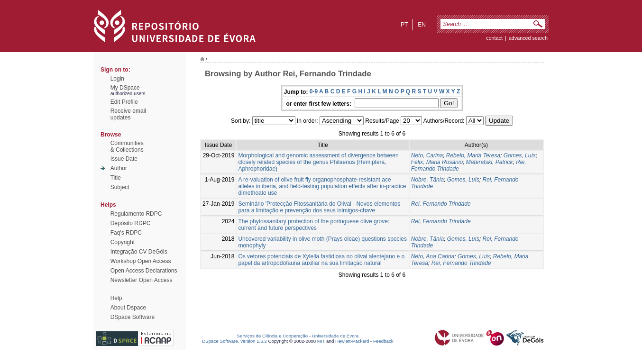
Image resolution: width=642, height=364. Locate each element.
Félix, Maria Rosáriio (437, 162)
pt (404, 25)
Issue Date (124, 159)
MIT (321, 341)
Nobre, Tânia (427, 180)
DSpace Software (133, 317)
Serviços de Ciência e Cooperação (273, 336)
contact (494, 38)
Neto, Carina (427, 155)
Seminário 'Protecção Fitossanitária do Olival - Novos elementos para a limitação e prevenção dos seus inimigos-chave (319, 207)
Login (117, 79)
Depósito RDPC (131, 223)
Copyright (123, 242)
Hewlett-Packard (352, 341)
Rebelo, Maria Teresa (473, 155)
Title (116, 178)
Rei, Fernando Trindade (441, 204)
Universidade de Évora (335, 336)
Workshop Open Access (141, 261)
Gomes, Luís (520, 155)
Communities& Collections (127, 146)
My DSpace (125, 88)
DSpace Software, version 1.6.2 (234, 341)
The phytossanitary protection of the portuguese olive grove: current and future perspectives (314, 225)
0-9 (314, 91)
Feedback (383, 341)
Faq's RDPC (126, 233)
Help (116, 298)
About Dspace (128, 308)
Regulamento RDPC (136, 214)
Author (119, 168)
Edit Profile (124, 102)
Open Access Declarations (144, 271)
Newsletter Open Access (142, 280)
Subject (120, 187)
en (422, 25)
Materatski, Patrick (490, 162)
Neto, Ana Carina (433, 256)
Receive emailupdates (128, 114)
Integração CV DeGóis (139, 252)
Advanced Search (528, 38)
